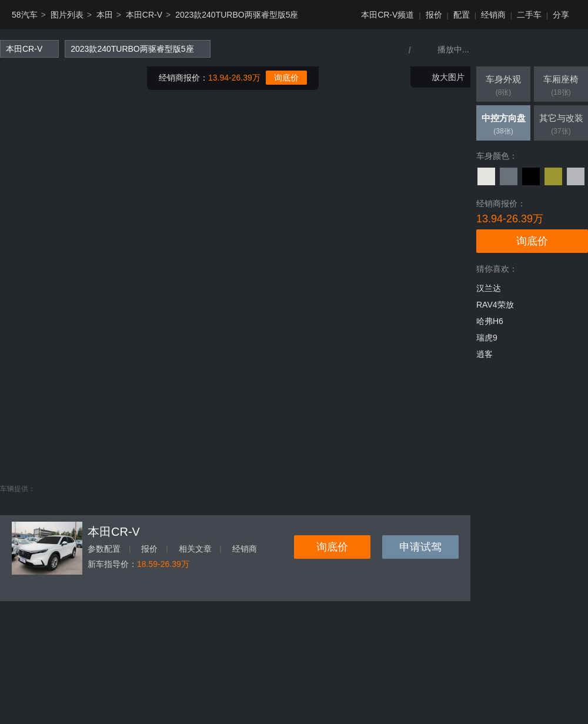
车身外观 (503, 86)
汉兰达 (489, 288)
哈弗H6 (490, 321)
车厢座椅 (561, 86)
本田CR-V (144, 15)
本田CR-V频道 (387, 15)
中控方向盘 (503, 125)
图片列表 (67, 15)
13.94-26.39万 (234, 78)
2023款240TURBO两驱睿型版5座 (237, 15)
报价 (434, 15)
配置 (462, 15)
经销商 (493, 15)
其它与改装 (561, 125)
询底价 (286, 78)
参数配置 (104, 549)
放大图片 (448, 77)
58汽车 (25, 15)
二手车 (529, 15)
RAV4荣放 (495, 305)
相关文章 (195, 549)
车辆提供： (18, 489)
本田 (105, 15)
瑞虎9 (487, 338)
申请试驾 (420, 547)
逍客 (485, 354)
